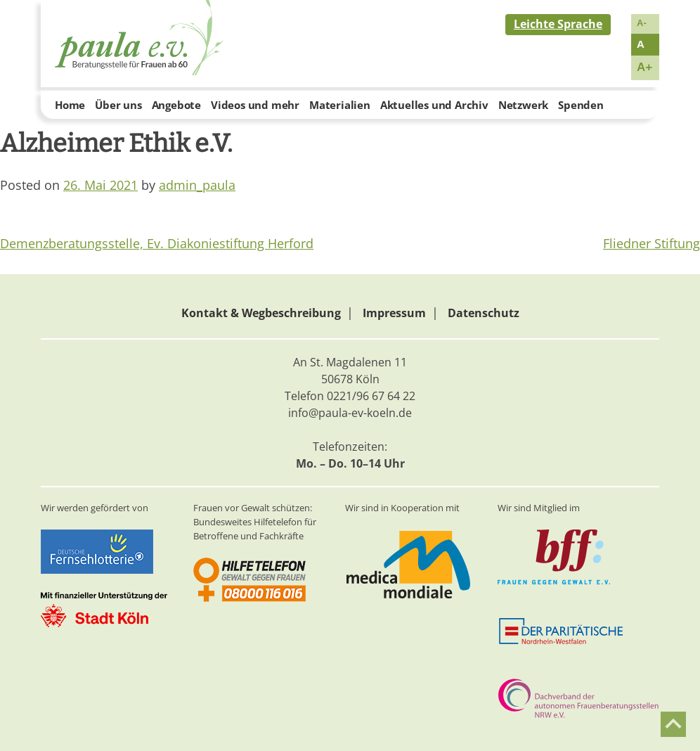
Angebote (176, 105)
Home (70, 105)
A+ (644, 67)
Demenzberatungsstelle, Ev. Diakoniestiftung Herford (157, 243)
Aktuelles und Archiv (434, 105)
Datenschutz (484, 313)
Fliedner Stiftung (652, 243)
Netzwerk (523, 105)
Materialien (340, 105)
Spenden (581, 105)
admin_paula (197, 185)
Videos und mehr (255, 105)
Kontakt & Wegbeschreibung (261, 313)
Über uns (118, 105)
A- (642, 23)
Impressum (394, 313)
